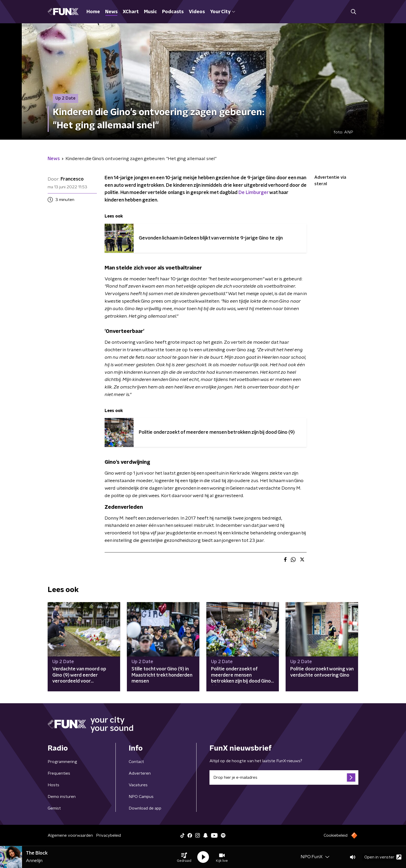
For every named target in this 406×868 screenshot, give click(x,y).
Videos (197, 12)
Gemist (54, 808)
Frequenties (59, 773)
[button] (184, 857)
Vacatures (138, 785)
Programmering (62, 762)
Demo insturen (62, 797)
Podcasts (173, 12)
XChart (131, 12)
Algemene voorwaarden (70, 835)
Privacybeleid (108, 835)
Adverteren (140, 773)
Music (150, 12)
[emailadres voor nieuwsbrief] (284, 777)
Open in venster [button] (383, 857)
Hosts (53, 785)
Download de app (145, 808)
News (111, 12)
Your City (223, 12)
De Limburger (253, 193)
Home (93, 12)
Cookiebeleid (336, 835)
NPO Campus (141, 797)
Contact (136, 762)
